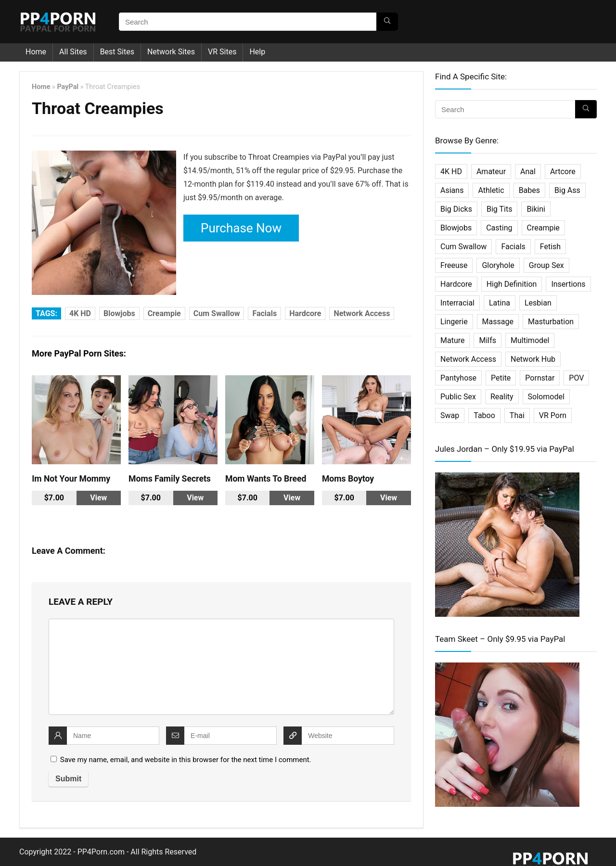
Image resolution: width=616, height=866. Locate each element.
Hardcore (305, 313)
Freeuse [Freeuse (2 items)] (454, 265)
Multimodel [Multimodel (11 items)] (530, 340)
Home (36, 52)
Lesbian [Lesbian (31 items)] (538, 303)
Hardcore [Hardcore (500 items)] (456, 284)
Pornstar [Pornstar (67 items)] (540, 378)
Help (257, 52)
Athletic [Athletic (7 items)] (491, 190)
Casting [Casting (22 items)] (499, 228)
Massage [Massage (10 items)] (498, 322)
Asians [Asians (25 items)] (452, 190)
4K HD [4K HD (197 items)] (451, 172)
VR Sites (222, 52)
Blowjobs (119, 313)
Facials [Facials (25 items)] (513, 247)
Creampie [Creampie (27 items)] (543, 228)
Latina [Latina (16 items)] (500, 303)
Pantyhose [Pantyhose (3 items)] (458, 378)
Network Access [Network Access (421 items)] (468, 359)
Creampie (164, 313)
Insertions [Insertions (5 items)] (568, 284)
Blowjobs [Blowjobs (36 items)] (456, 228)
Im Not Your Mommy (71, 479)
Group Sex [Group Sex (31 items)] (546, 265)
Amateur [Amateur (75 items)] (491, 172)
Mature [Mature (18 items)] (452, 340)
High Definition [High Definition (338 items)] (512, 284)
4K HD (80, 313)
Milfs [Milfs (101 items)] (488, 340)
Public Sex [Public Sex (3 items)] (458, 397)
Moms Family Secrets (170, 479)
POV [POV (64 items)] (576, 378)
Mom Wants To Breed (266, 479)
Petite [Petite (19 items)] (501, 378)
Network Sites (171, 52)
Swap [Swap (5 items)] (450, 415)
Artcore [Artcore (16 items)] (563, 172)
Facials (264, 313)
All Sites (73, 52)
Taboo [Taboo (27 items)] (484, 415)
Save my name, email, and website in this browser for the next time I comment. (186, 760)
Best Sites (117, 52)
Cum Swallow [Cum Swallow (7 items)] (463, 247)
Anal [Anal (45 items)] (528, 172)
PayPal (68, 87)
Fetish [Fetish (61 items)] (550, 247)
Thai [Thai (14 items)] (517, 415)
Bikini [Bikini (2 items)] (536, 209)
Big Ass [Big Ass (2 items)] (567, 190)
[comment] (221, 667)
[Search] (387, 22)
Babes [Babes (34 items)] (529, 190)
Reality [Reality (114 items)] (502, 397)
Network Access (362, 313)
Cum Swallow (217, 313)
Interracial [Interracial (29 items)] (457, 303)
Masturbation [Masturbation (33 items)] (551, 322)
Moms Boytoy (348, 479)
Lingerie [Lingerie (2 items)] (454, 322)
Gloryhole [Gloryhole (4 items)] (498, 265)
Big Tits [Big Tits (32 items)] (499, 209)
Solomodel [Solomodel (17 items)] (546, 397)
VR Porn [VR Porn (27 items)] (553, 415)
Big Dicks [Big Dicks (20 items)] (456, 209)
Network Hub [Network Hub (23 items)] (533, 359)
